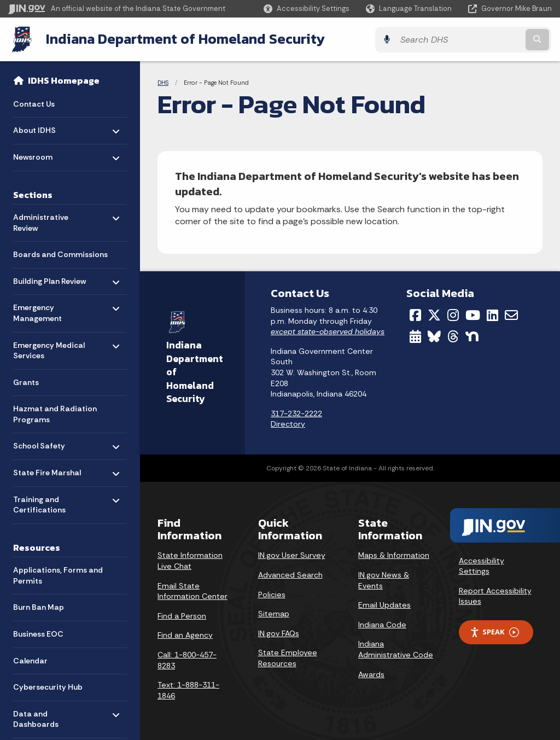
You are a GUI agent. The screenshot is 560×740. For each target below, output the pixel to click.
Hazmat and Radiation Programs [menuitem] (55, 413)
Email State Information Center (192, 591)
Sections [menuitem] (33, 194)
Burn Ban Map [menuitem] (39, 607)
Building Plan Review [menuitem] (49, 278)
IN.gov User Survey (292, 555)
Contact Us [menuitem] (34, 103)
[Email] (511, 314)
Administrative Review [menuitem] (45, 219)
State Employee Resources (288, 657)
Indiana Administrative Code (396, 649)
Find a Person (182, 615)
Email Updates (384, 604)
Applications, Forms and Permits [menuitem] (58, 575)
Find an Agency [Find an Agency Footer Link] (185, 634)
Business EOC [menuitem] (38, 633)
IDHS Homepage (64, 80)
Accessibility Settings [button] (482, 566)
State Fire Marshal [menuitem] (47, 469)
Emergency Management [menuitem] (45, 310)
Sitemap (274, 613)
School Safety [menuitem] (45, 443)
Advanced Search (290, 574)
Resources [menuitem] (37, 546)
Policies (272, 594)
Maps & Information (394, 555)
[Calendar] (415, 335)
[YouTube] (473, 314)
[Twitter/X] (434, 314)
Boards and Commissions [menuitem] (60, 254)
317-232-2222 (296, 413)
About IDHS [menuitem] (45, 127)
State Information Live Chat (190, 560)
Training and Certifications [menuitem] (45, 501)
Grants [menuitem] (26, 381)
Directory (288, 423)
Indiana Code (382, 624)
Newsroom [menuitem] (45, 153)
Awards (371, 673)
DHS (163, 82)
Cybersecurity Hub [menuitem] (48, 686)
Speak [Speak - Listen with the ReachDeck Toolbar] (494, 631)
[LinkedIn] (492, 314)
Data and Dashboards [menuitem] (45, 716)
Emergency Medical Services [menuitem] (49, 347)
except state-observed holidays (328, 331)
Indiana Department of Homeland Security (184, 39)
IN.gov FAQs (279, 633)
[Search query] (486, 39)
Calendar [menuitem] (30, 660)
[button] (307, 8)
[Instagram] (453, 314)
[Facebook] (415, 314)
